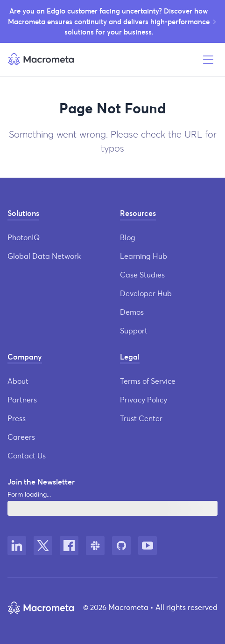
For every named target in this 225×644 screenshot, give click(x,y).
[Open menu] (208, 60)
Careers (21, 437)
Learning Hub (144, 256)
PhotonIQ (24, 237)
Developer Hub (146, 293)
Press (17, 418)
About (18, 381)
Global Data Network (44, 256)
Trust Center (141, 418)
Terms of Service (148, 381)
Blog (128, 237)
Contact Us (27, 455)
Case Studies (142, 274)
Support (134, 330)
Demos (132, 312)
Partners (22, 399)
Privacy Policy (144, 399)
